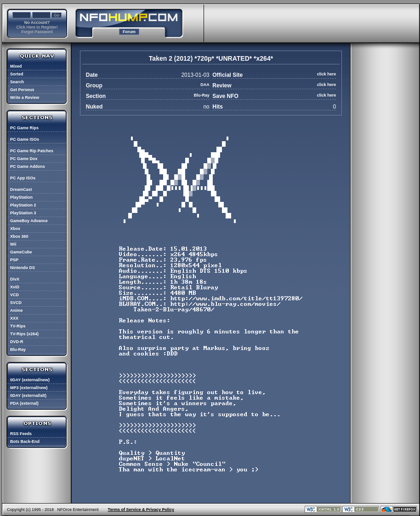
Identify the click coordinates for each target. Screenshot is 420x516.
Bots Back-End (25, 441)
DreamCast (21, 189)
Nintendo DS (23, 268)
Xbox (15, 229)
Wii (13, 244)
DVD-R (17, 342)
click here (327, 74)
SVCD (16, 303)
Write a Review (25, 97)
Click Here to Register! (37, 27)
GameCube (21, 252)
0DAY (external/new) (30, 380)
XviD (15, 287)
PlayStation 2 (23, 205)
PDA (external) (24, 403)
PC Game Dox (24, 159)
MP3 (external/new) (29, 388)
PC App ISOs (23, 178)
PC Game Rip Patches (32, 151)
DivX (15, 279)
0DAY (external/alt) (28, 396)
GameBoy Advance (29, 221)
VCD (14, 295)
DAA (205, 85)
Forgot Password (37, 32)
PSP (14, 260)
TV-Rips (18, 326)
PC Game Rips (24, 128)
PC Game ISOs (25, 139)
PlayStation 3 (23, 213)
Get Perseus (22, 90)
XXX (14, 318)
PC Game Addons (28, 166)
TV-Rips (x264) (24, 334)
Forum (129, 32)
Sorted (17, 74)
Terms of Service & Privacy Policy (141, 510)
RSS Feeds (21, 434)
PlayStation (21, 197)
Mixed (16, 66)
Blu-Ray (18, 350)
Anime (17, 310)
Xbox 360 (19, 236)
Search (17, 82)
